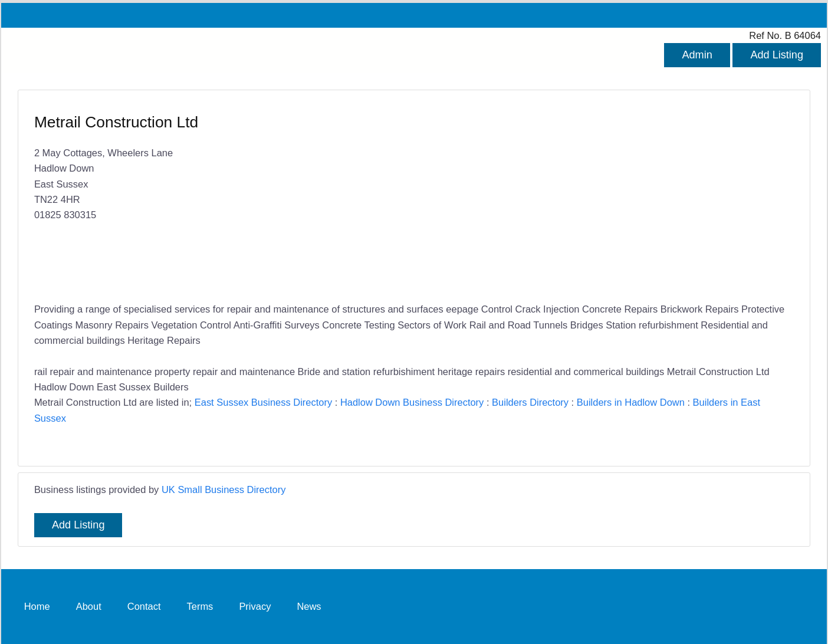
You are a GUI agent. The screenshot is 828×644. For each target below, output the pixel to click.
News (309, 606)
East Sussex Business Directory (263, 402)
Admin (697, 55)
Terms (200, 606)
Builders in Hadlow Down (631, 402)
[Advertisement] (598, 198)
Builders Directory (530, 402)
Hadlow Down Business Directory (412, 402)
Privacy (255, 606)
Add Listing (777, 55)
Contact (144, 606)
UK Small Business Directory (224, 489)
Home (37, 606)
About (89, 606)
